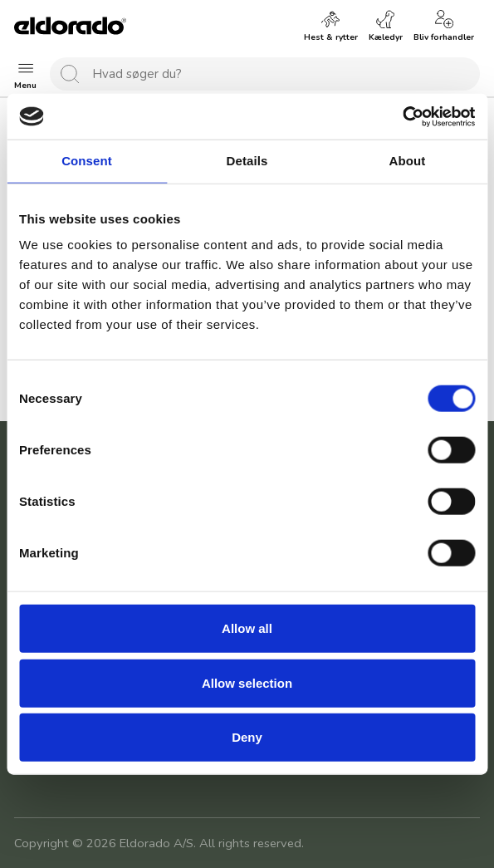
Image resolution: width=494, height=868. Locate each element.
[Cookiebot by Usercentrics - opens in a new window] (402, 116)
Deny (247, 737)
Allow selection (247, 682)
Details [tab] (247, 161)
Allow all (247, 628)
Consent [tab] (87, 161)
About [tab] (408, 161)
